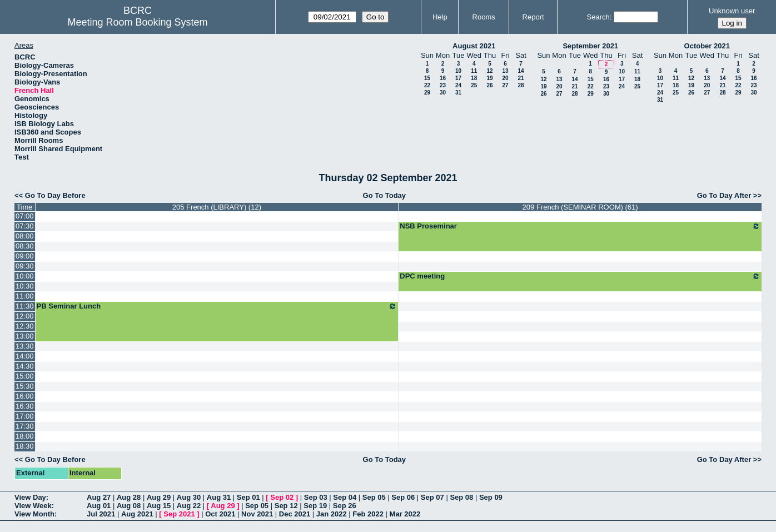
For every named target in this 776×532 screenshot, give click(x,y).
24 (458, 85)
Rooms (484, 17)
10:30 (25, 286)
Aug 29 (159, 497)
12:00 (25, 316)
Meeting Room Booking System (137, 22)
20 (505, 78)
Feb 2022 (368, 514)
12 (489, 71)
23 (443, 85)
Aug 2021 (137, 514)
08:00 (25, 236)
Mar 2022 (405, 514)
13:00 (25, 336)
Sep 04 (345, 497)
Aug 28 (129, 497)
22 (427, 85)
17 (458, 78)
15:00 (25, 376)
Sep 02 (282, 497)
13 (505, 71)
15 (427, 78)
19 (489, 78)
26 (489, 85)
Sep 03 (316, 497)
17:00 (25, 416)
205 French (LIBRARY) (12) (217, 207)
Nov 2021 (257, 514)
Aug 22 (189, 506)
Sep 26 (345, 506)
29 (427, 93)
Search (598, 17)
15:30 (25, 386)
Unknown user (732, 11)
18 (474, 78)
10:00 (25, 276)
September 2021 (590, 46)
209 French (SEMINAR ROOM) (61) (580, 207)
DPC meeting (580, 276)
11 (474, 71)
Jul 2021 (101, 514)
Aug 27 (99, 497)
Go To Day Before (55, 195)
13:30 (25, 346)
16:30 (25, 406)
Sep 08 (461, 497)
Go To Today (385, 195)
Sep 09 (491, 497)
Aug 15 (159, 506)
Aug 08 (129, 506)
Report (533, 17)
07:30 (25, 226)
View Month (34, 514)
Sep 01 (248, 497)
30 (443, 93)
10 (458, 71)
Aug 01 (99, 506)
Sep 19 (315, 506)
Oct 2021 (220, 514)
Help (440, 17)
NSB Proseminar (580, 226)
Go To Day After (724, 195)
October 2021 (707, 46)
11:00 (25, 296)
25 (474, 85)
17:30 (25, 426)
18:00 (25, 436)
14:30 (25, 366)
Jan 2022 (332, 514)
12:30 (25, 326)
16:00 (25, 396)
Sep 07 (432, 497)
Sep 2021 (179, 514)
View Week (33, 506)
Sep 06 (403, 497)
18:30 (25, 446)
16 (443, 78)
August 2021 (474, 46)
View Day (30, 497)
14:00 (25, 356)
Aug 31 (219, 497)
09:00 (25, 256)
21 (521, 78)
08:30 (25, 246)
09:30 (25, 266)
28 (521, 85)
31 (458, 93)
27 (505, 85)
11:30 (25, 306)
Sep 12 (286, 506)
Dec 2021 (295, 514)
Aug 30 (189, 497)
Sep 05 (374, 497)
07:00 (25, 216)
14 (521, 71)
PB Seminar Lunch (217, 306)
